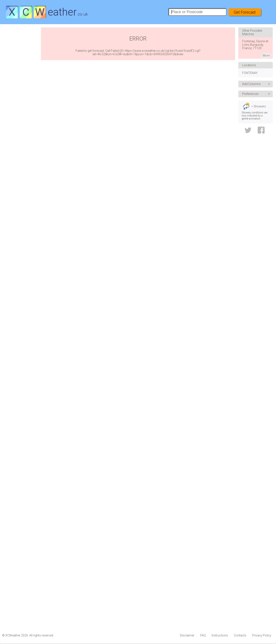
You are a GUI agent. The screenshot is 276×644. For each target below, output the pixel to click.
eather (47, 12)
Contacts (240, 635)
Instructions (220, 635)
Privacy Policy (262, 635)
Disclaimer (187, 635)
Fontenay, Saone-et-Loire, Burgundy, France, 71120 (256, 45)
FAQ (203, 635)
